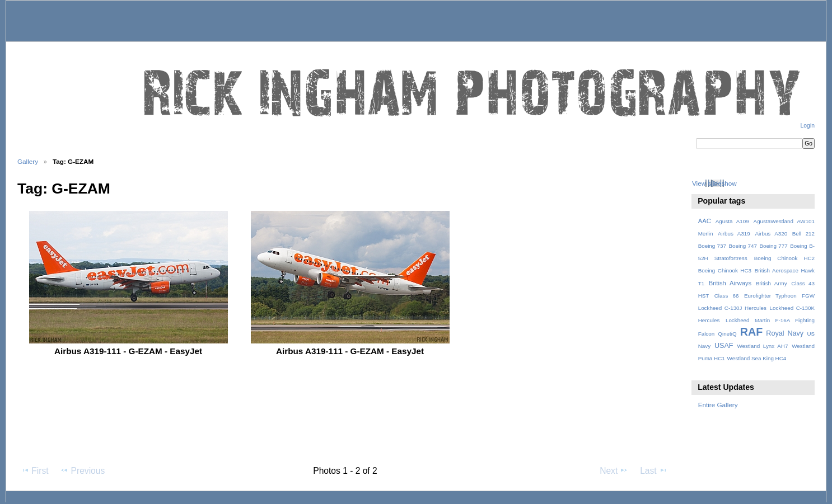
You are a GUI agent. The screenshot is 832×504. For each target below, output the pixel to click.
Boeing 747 (743, 246)
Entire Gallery (718, 405)
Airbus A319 (734, 234)
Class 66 (727, 296)
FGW (808, 296)
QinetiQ (727, 334)
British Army (772, 283)
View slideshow (714, 183)
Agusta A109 (732, 221)
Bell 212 (803, 234)
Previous (82, 470)
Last (654, 470)
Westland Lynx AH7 (762, 346)
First (34, 470)
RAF (751, 332)
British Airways (730, 283)
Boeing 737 (712, 246)
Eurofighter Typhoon (770, 296)
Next (614, 470)
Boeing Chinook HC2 (784, 258)
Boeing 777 (773, 246)
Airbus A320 (771, 234)
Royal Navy (785, 333)
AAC (705, 221)
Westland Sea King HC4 (757, 358)
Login (808, 126)
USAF (724, 346)
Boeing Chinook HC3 (725, 270)
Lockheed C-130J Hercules (732, 308)
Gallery (28, 161)
